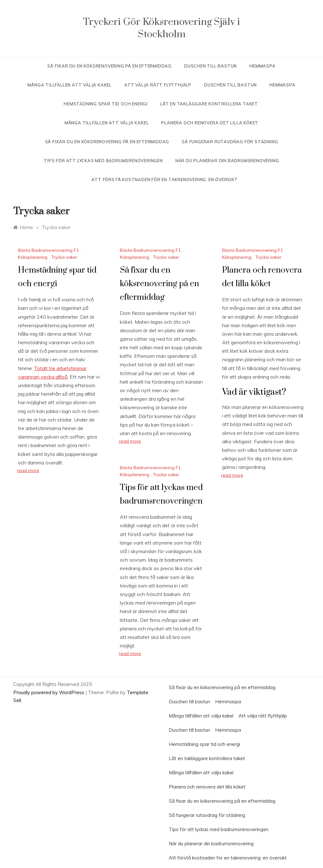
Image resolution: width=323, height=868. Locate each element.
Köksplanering (33, 257)
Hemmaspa (262, 66)
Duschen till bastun (211, 66)
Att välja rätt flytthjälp (158, 85)
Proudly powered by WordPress (49, 692)
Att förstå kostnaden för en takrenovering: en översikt (164, 180)
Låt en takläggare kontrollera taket (210, 104)
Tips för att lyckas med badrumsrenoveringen (103, 161)
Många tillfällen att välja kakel (70, 85)
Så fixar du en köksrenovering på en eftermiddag (109, 66)
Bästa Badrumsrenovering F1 (48, 250)
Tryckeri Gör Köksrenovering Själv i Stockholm (161, 28)
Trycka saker (64, 257)
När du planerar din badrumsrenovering (227, 161)
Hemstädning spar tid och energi (106, 104)
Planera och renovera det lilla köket (210, 123)
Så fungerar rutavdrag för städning (230, 142)
